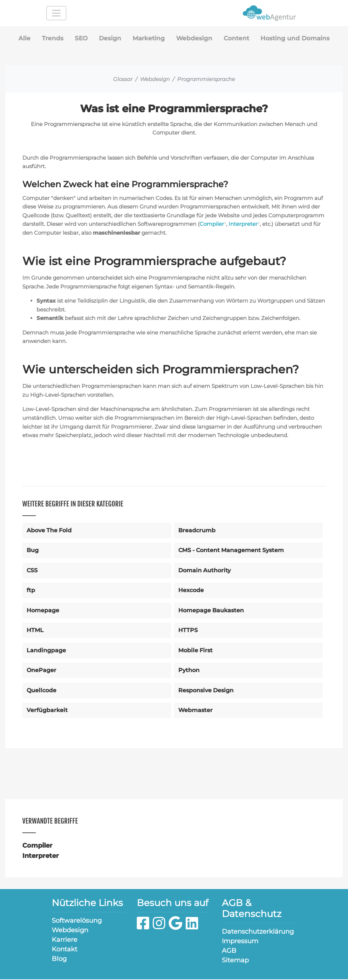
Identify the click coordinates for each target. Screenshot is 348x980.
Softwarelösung (77, 921)
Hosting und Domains (298, 39)
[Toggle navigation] (56, 13)
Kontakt (64, 950)
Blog (59, 959)
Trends (49, 39)
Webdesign (194, 39)
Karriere (64, 940)
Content (237, 39)
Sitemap (235, 961)
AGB (229, 951)
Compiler (213, 225)
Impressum (240, 942)
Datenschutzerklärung (258, 932)
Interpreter (244, 225)
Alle (21, 39)
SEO (78, 39)
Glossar (123, 80)
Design (108, 39)
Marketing (147, 39)
